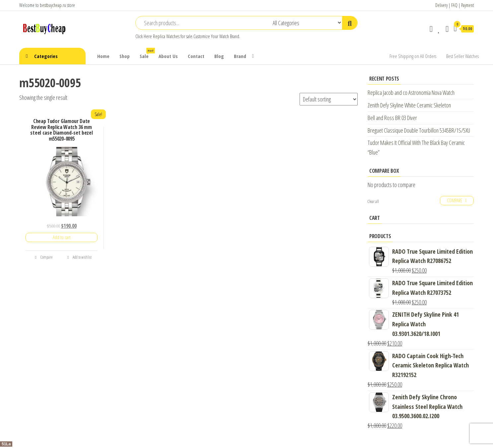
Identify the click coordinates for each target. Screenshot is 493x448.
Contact (196, 56)
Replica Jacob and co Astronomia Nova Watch (411, 93)
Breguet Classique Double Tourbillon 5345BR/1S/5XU (419, 130)
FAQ (454, 5)
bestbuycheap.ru (53, 5)
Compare (43, 257)
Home (103, 56)
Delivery (441, 5)
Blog (219, 56)
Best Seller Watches (462, 56)
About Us (168, 56)
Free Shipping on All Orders (413, 56)
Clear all (373, 201)
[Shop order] (329, 99)
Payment (467, 5)
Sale (147, 54)
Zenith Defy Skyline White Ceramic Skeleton (409, 105)
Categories (46, 56)
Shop (125, 56)
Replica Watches (166, 36)
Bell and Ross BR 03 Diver (392, 118)
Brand (240, 56)
